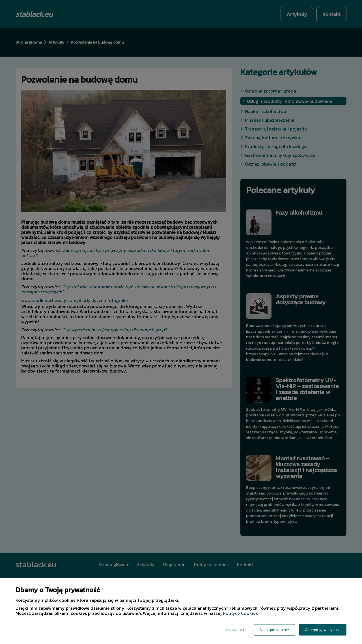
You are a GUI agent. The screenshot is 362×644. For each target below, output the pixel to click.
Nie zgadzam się (274, 630)
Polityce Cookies (240, 613)
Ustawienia (234, 630)
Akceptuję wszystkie (323, 630)
